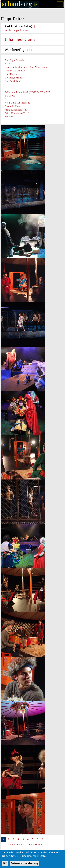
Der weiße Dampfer (16, 71)
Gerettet (9, 99)
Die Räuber (11, 74)
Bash (7, 64)
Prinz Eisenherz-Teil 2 (17, 113)
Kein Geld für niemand (17, 103)
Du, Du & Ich (12, 81)
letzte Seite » (35, 845)
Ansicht (18, 26)
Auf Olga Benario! (15, 60)
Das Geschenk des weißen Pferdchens (26, 67)
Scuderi (9, 117)
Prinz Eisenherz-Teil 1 (17, 110)
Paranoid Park (12, 106)
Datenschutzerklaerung (24, 865)
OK (5, 865)
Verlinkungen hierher (16, 30)
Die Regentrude (13, 78)
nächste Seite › (16, 845)
